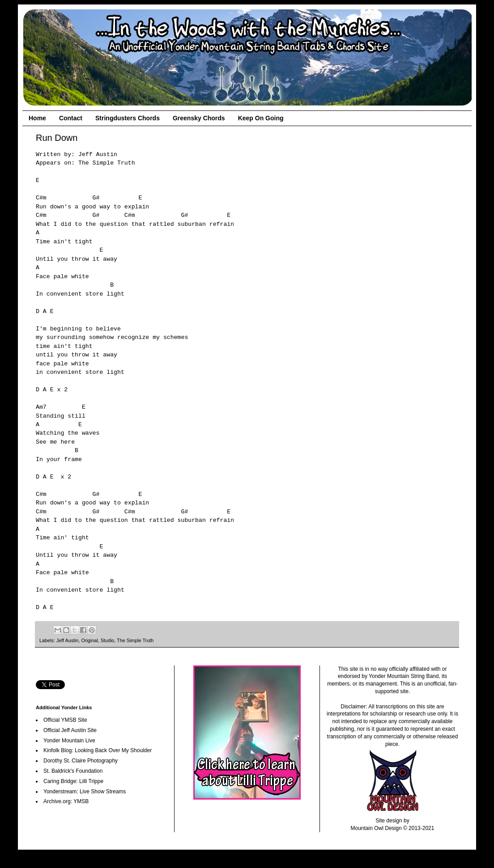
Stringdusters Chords (128, 118)
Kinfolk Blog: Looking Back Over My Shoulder (98, 750)
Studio (108, 640)
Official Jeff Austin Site (70, 730)
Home (37, 118)
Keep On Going (261, 118)
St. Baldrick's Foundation (73, 771)
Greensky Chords (199, 118)
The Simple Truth (135, 640)
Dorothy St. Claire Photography (81, 761)
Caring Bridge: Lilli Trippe (73, 781)
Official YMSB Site (65, 720)
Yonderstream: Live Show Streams (85, 792)
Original (89, 640)
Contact (71, 118)
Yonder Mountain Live (69, 741)
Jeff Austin (68, 640)
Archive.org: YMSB (66, 801)
